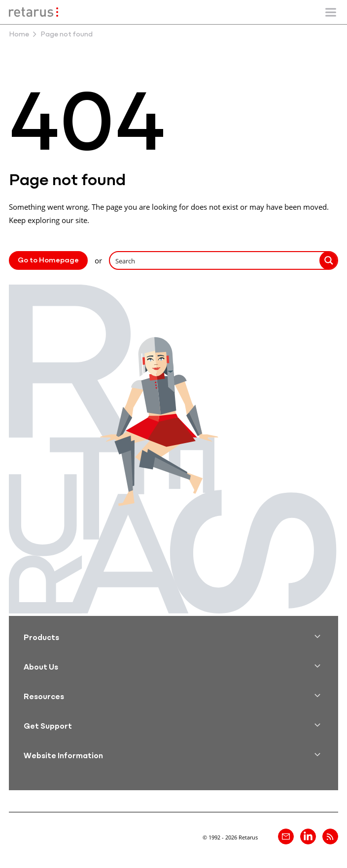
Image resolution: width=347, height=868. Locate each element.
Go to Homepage (48, 261)
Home (19, 35)
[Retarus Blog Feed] (330, 836)
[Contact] (286, 836)
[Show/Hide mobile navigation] (331, 12)
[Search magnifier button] (329, 260)
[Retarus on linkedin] (308, 836)
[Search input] (215, 260)
